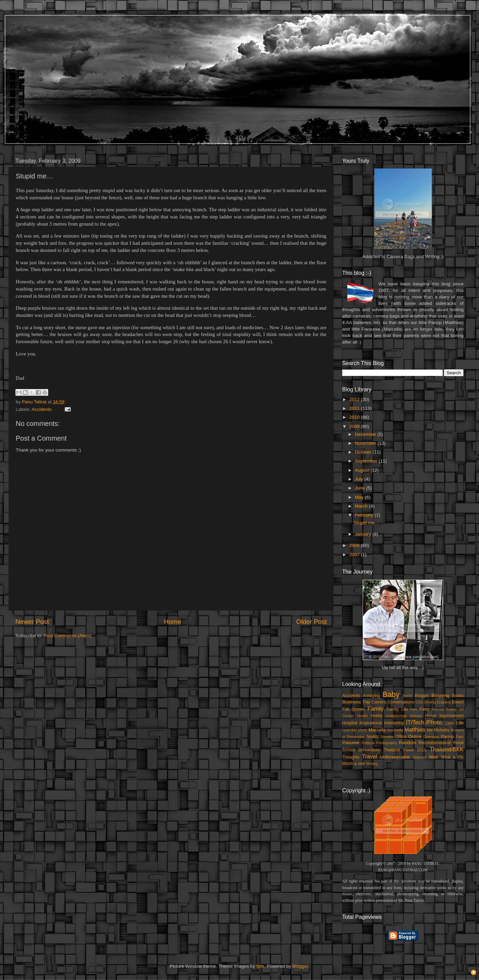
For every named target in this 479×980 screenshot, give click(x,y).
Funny (452, 709)
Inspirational (371, 723)
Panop (447, 736)
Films (424, 709)
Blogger (422, 696)
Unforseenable (395, 757)
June (360, 488)
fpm (260, 966)
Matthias (415, 729)
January (364, 534)
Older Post (312, 622)
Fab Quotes (354, 709)
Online (415, 736)
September (367, 461)
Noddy (373, 737)
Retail (458, 743)
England (444, 702)
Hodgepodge (397, 716)
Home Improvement (444, 716)
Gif (461, 709)
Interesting (394, 723)
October (364, 452)
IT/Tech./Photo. (425, 722)
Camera (379, 702)
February (365, 515)
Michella (442, 730)
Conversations (401, 702)
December (366, 434)
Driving (430, 702)
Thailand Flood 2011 (405, 750)
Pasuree (351, 743)
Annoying (371, 696)
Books (458, 696)
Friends (438, 709)
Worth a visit (354, 764)
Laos (450, 723)
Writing (372, 764)
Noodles (387, 737)
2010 (355, 417)
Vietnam (420, 757)
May (360, 497)
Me (430, 730)
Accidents (42, 409)
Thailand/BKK (447, 749)
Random (408, 743)
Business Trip (356, 702)
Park (460, 737)
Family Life (397, 709)
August (363, 470)
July (360, 479)
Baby (391, 694)
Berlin (407, 696)
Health (363, 716)
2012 (355, 399)
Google (348, 716)
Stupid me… (366, 523)
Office (401, 737)
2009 (355, 426)
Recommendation (435, 743)
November (366, 443)
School (348, 750)
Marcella (377, 730)
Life (460, 723)
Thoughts (351, 757)
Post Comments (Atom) (68, 636)
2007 (355, 555)
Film (414, 709)
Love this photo (355, 730)
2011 (355, 408)
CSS (419, 702)
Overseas (431, 737)
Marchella (395, 730)
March (362, 506)
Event (458, 702)
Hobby (377, 716)
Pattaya (368, 743)
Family (376, 709)
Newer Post (32, 622)
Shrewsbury (369, 750)
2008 (355, 545)
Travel (370, 756)
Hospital (350, 723)
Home (172, 622)
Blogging (441, 695)
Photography (386, 743)
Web (433, 757)
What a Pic (452, 757)
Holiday (416, 716)
